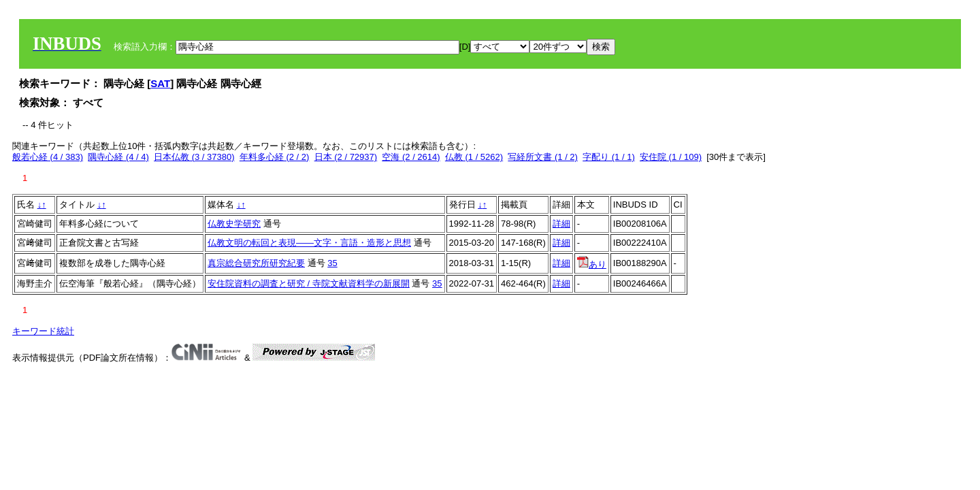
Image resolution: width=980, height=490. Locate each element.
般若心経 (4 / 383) (48, 157)
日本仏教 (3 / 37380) (194, 157)
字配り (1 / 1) (609, 157)
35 (332, 263)
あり (592, 264)
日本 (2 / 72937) (346, 157)
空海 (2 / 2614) (411, 157)
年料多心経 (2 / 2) (275, 157)
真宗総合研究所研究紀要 (256, 263)
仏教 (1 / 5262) (474, 157)
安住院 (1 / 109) (671, 157)
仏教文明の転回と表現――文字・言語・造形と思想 (309, 243)
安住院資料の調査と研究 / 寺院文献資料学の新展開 (309, 283)
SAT (160, 83)
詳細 (561, 224)
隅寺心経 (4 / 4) (118, 157)
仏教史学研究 (234, 224)
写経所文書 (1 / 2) (543, 157)
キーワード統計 (43, 331)
